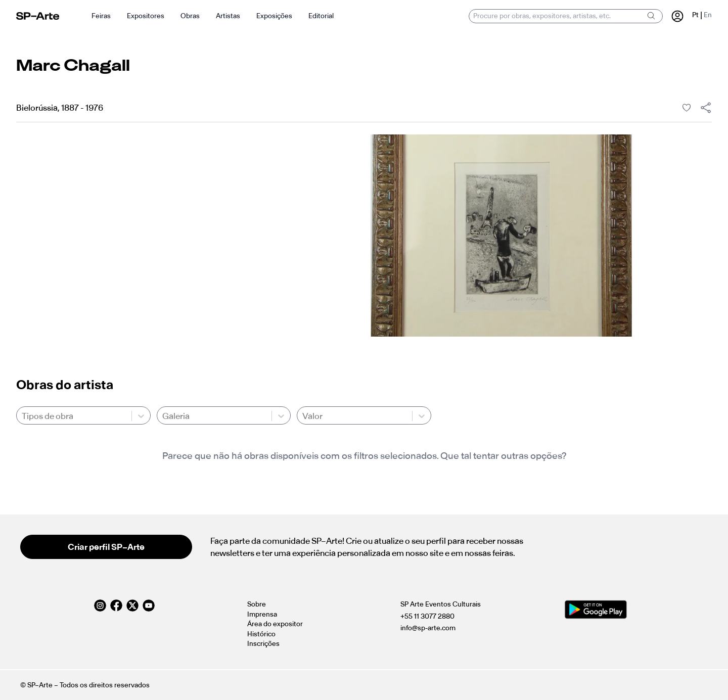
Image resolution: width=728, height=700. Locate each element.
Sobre (257, 604)
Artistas (228, 16)
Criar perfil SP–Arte (106, 547)
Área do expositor (275, 624)
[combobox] (22, 416)
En (708, 15)
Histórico (261, 634)
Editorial (321, 16)
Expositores (146, 16)
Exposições (274, 16)
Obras (190, 16)
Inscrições (263, 644)
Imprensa (262, 614)
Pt (695, 15)
